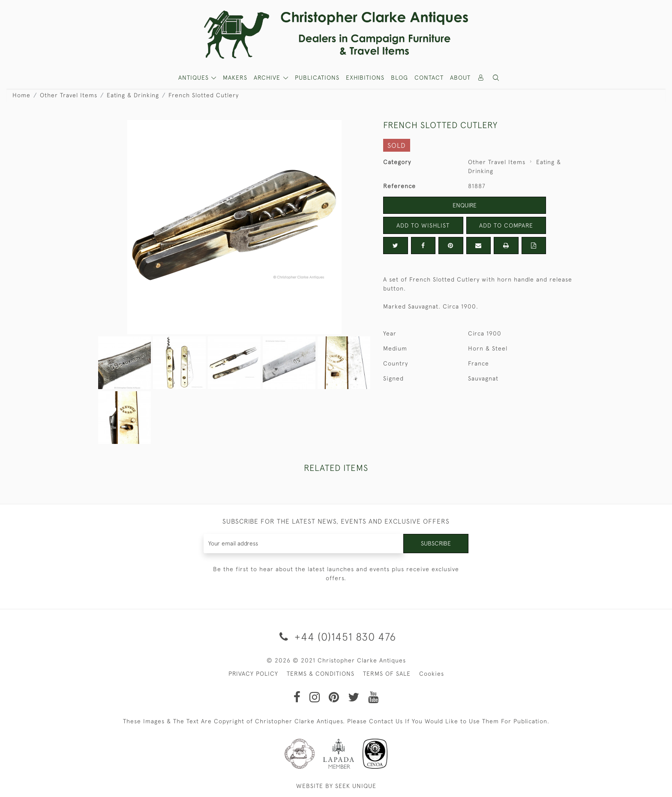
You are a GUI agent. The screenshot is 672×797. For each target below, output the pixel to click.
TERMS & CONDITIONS (321, 674)
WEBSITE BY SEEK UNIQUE (336, 786)
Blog (399, 78)
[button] (496, 78)
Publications (317, 78)
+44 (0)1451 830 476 (336, 637)
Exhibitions (365, 78)
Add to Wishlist (423, 225)
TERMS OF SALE (387, 674)
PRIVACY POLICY (253, 674)
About (460, 78)
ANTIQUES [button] (195, 78)
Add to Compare (506, 225)
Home (21, 95)
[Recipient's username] (304, 544)
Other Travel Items (69, 95)
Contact (429, 78)
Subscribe (436, 543)
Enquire (465, 205)
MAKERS (235, 78)
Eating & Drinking (133, 95)
